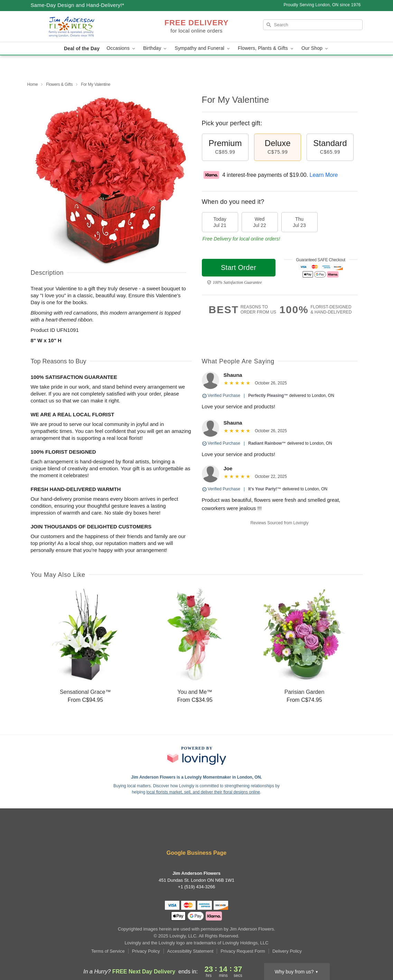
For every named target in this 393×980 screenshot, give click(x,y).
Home (33, 84)
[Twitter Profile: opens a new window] (197, 834)
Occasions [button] (121, 48)
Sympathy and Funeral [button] (203, 48)
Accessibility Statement (190, 951)
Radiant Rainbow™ (267, 443)
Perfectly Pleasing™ (268, 396)
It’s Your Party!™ (265, 489)
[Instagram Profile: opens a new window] (218, 834)
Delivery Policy (287, 951)
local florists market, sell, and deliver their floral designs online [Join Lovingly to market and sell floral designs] (203, 792)
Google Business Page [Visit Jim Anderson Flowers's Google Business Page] (196, 853)
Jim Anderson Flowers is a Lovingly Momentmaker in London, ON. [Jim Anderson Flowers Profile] (196, 777)
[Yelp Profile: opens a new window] (176, 834)
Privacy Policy (146, 951)
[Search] (313, 25)
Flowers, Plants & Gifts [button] (266, 48)
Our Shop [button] (315, 48)
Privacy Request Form (243, 951)
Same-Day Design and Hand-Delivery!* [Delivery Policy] (78, 5)
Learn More (324, 175)
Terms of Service (108, 951)
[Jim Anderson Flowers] (81, 27)
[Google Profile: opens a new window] (238, 834)
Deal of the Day (82, 48)
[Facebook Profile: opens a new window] (156, 834)
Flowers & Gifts (59, 84)
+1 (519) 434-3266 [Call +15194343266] (196, 887)
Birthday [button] (156, 48)
